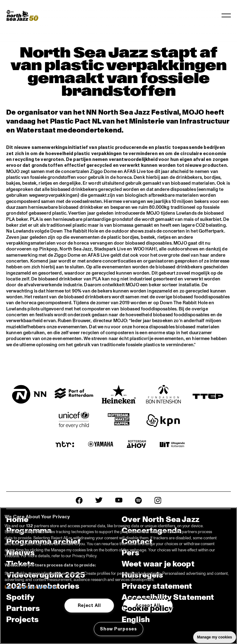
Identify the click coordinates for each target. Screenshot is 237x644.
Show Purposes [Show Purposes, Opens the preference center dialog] (118, 629)
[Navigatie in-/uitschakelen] (226, 15)
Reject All (89, 605)
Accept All (148, 605)
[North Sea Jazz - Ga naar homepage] (22, 15)
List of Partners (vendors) (31, 587)
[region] (118, 576)
